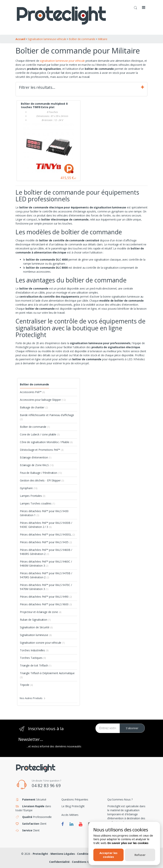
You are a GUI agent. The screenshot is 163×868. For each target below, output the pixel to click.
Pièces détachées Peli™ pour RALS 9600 (46, 604)
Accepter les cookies (108, 855)
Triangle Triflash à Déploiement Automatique (47, 675)
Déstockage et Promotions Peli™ (42, 450)
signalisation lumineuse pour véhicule (63, 61)
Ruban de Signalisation (35, 620)
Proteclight (40, 854)
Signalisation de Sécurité (36, 627)
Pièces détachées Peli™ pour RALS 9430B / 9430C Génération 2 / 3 (46, 525)
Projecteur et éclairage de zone (41, 612)
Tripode (26, 685)
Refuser (140, 855)
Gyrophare (29, 488)
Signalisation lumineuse (36, 635)
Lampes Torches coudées (37, 503)
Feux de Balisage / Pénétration (41, 473)
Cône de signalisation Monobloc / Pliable (46, 442)
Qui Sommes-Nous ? (120, 799)
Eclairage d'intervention (36, 457)
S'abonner (132, 728)
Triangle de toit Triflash (36, 665)
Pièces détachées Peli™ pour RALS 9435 (46, 542)
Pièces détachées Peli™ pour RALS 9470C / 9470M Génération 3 (46, 587)
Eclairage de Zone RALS (37, 465)
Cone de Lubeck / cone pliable (40, 434)
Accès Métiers (70, 815)
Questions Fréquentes (75, 799)
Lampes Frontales (33, 496)
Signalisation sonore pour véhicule (42, 643)
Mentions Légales (63, 854)
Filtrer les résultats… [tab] (81, 87)
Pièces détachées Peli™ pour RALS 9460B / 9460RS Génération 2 (46, 552)
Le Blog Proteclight (73, 806)
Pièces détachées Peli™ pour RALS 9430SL (47, 534)
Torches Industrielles (34, 650)
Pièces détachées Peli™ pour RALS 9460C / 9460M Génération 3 (46, 564)
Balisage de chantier (34, 407)
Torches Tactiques (33, 658)
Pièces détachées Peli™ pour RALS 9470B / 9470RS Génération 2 (46, 575)
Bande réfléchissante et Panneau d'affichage (47, 417)
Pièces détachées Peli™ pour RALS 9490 (46, 597)
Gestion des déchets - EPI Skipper (42, 480)
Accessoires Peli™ (32, 392)
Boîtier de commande (34, 384)
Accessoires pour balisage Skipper (43, 400)
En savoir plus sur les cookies (128, 843)
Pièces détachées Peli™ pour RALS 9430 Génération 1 (44, 513)
